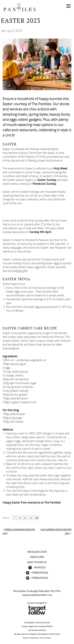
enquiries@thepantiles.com (37, 595)
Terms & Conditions (31, 638)
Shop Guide (37, 557)
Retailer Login (37, 552)
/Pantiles (40, 567)
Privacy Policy (46, 638)
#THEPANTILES (40, 573)
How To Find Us (37, 562)
